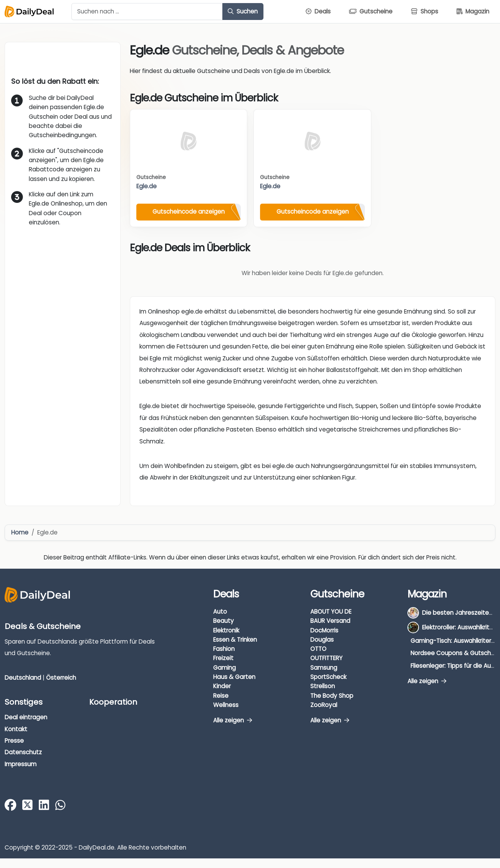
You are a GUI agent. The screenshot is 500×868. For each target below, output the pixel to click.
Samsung (324, 668)
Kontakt (16, 729)
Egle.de (147, 186)
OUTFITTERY (326, 658)
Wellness (226, 705)
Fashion (224, 649)
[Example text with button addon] (147, 12)
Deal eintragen (26, 717)
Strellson (323, 686)
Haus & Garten (234, 677)
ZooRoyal (324, 705)
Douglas (322, 640)
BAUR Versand (330, 621)
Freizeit (223, 658)
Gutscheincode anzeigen (189, 212)
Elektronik (226, 630)
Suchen (243, 11)
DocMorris (324, 630)
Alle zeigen (233, 720)
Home (20, 532)
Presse (14, 741)
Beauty (224, 621)
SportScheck (328, 677)
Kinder (222, 686)
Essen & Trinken (235, 640)
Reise (221, 696)
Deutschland (23, 678)
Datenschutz (23, 752)
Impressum (21, 764)
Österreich (61, 678)
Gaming (224, 668)
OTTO (318, 649)
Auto (220, 612)
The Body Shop (332, 696)
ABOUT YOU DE (331, 612)
